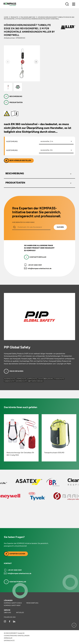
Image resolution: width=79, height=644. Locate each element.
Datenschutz (9, 641)
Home (6, 17)
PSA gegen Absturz (28, 17)
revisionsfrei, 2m (47, 150)
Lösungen (8, 600)
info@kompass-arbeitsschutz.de (40, 268)
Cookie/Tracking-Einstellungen (17, 636)
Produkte (14, 17)
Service (7, 610)
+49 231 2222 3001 (35, 265)
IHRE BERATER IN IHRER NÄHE (23, 222)
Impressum (8, 638)
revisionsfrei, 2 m (47, 141)
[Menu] (74, 4)
